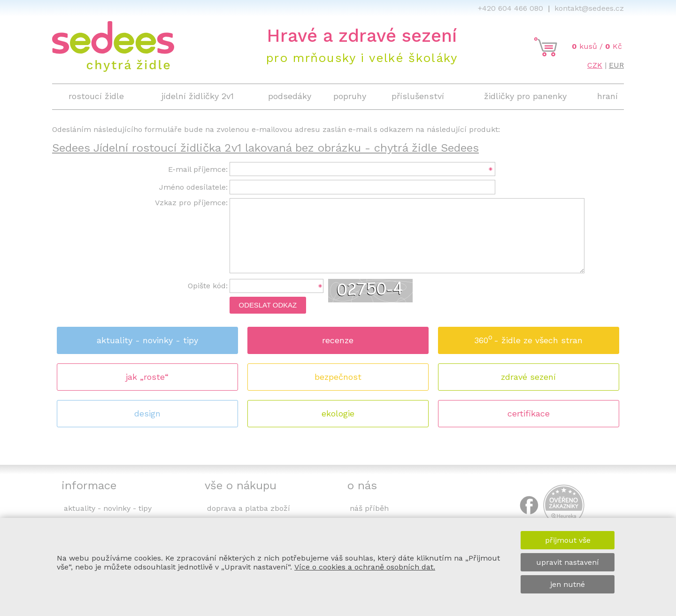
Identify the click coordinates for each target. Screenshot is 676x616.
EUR (616, 65)
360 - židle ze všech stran (528, 337)
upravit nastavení (568, 562)
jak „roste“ (147, 377)
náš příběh (369, 508)
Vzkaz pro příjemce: (191, 203)
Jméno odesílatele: (193, 187)
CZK (595, 65)
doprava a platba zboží (249, 508)
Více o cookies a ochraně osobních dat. (365, 567)
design (147, 413)
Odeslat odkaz (268, 305)
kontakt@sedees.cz (589, 8)
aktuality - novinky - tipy (147, 340)
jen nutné (568, 584)
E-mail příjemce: (198, 169)
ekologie (338, 413)
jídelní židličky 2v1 (198, 96)
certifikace (529, 413)
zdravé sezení (528, 377)
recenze (338, 340)
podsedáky (290, 96)
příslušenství (418, 96)
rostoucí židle (96, 96)
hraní (607, 96)
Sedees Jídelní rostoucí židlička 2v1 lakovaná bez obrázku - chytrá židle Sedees (265, 148)
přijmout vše (568, 540)
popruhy (350, 96)
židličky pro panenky (525, 96)
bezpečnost (338, 377)
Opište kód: (208, 286)
